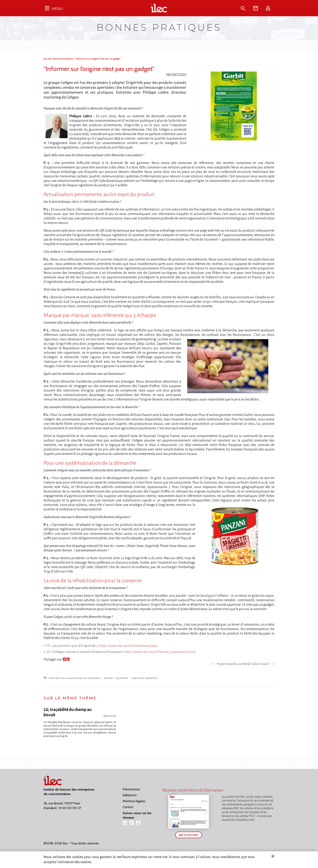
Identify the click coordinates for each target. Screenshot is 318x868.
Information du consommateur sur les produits (75, 678)
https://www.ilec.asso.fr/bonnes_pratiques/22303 (160, 652)
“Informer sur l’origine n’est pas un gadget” (98, 59)
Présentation (131, 789)
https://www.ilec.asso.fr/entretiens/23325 (128, 646)
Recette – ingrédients (116, 678)
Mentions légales (134, 801)
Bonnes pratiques (64, 59)
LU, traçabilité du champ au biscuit (68, 712)
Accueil (48, 59)
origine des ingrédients (145, 678)
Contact (128, 807)
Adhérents (130, 795)
